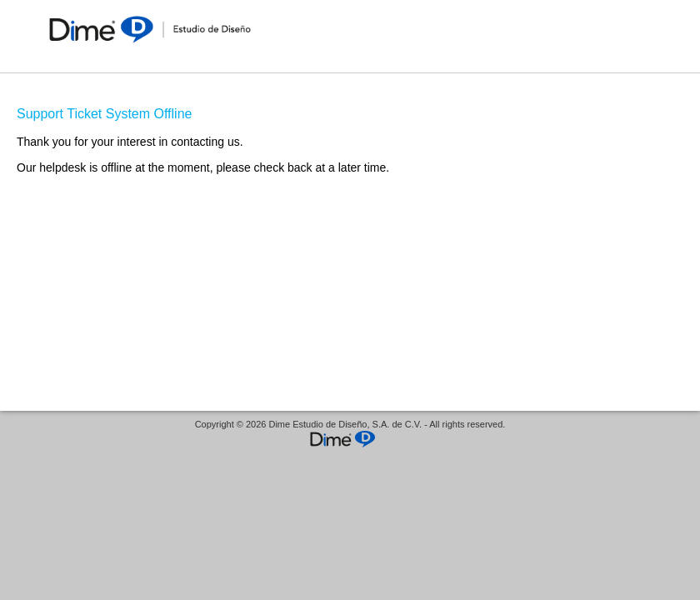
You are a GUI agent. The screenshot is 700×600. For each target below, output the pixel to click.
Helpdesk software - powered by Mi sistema (350, 440)
